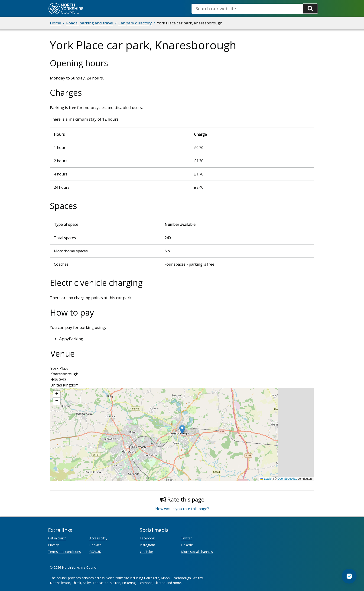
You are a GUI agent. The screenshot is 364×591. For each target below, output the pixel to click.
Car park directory (135, 23)
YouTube (146, 552)
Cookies (95, 545)
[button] (182, 430)
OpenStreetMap (287, 479)
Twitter (186, 538)
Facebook (147, 538)
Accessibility (98, 538)
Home (55, 23)
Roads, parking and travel (90, 23)
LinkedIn (187, 545)
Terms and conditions (64, 552)
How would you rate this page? (182, 509)
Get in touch (57, 538)
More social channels (197, 552)
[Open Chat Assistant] (349, 576)
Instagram (147, 545)
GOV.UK (95, 552)
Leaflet (266, 479)
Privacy (53, 545)
